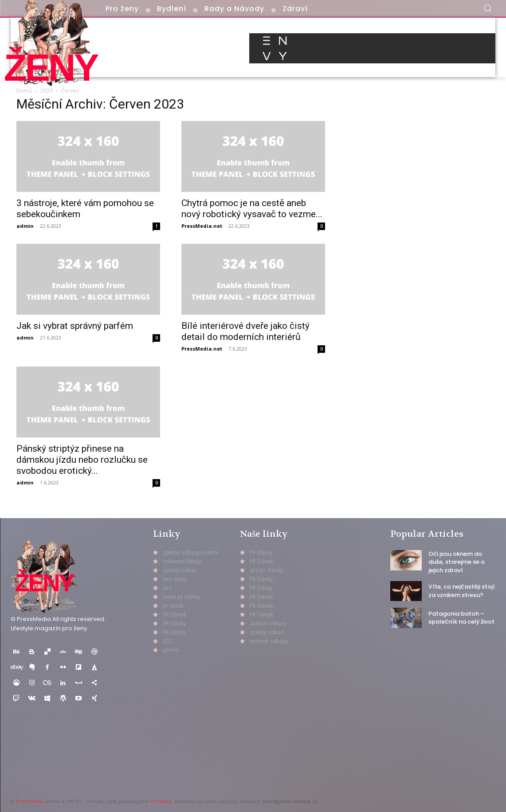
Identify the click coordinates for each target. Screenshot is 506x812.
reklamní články (182, 561)
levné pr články (181, 597)
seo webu (175, 579)
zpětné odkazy (268, 623)
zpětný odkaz (180, 570)
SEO (168, 641)
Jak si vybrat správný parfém (75, 326)
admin (25, 226)
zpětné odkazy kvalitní (190, 552)
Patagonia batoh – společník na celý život (461, 618)
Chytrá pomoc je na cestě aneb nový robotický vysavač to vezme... (252, 209)
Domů (24, 91)
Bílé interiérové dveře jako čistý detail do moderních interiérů (245, 331)
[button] (487, 8)
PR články (161, 801)
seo (167, 588)
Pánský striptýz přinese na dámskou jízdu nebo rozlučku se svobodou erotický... (82, 460)
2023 (47, 91)
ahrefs (171, 650)
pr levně (173, 606)
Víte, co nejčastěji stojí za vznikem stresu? (462, 591)
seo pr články (266, 570)
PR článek (175, 615)
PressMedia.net (202, 226)
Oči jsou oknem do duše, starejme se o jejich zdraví (457, 562)
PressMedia (30, 801)
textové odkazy (269, 641)
